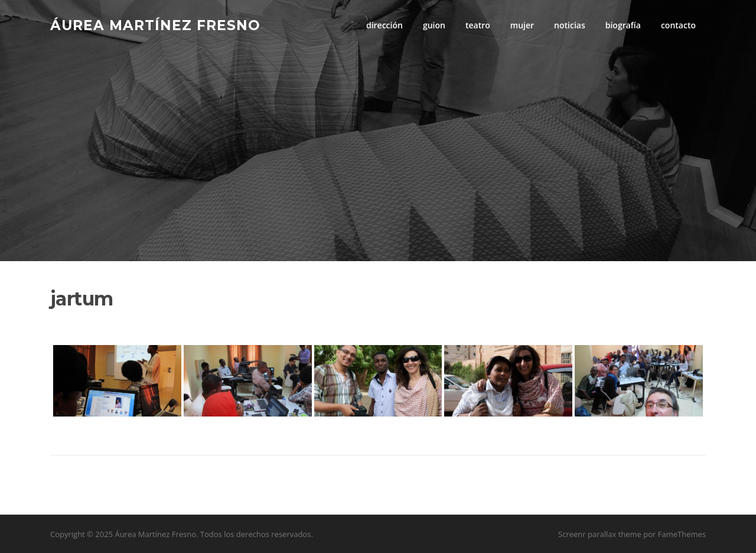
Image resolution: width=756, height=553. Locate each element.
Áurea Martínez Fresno (155, 25)
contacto (678, 25)
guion (434, 25)
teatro (478, 25)
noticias (570, 25)
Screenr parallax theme (600, 534)
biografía (623, 25)
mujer (522, 25)
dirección (384, 25)
